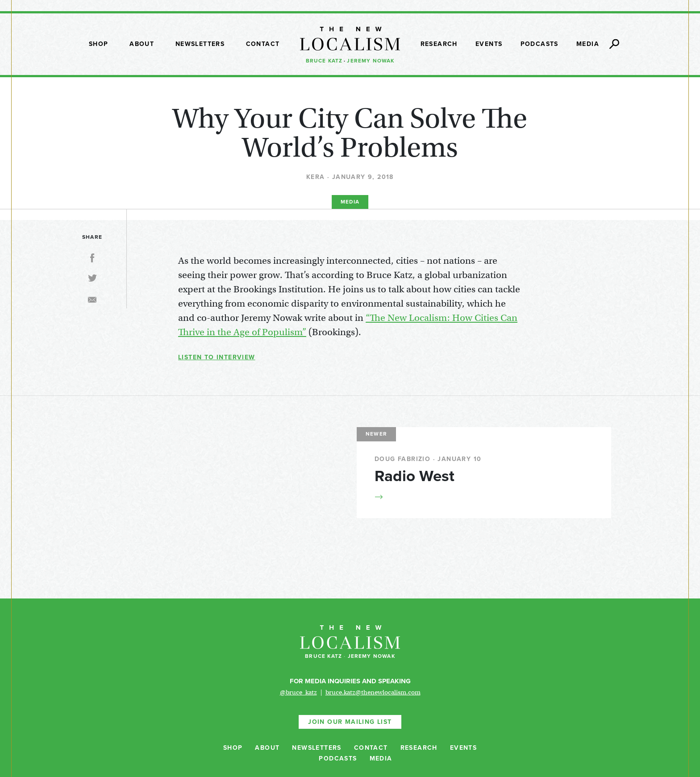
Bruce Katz (324, 61)
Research (439, 44)
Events (489, 44)
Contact (263, 44)
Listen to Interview (217, 357)
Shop (99, 44)
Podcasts (540, 44)
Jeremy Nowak (371, 61)
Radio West (415, 476)
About (142, 44)
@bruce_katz (298, 692)
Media (588, 44)
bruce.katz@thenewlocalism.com (373, 692)
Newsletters (200, 44)
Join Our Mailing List (350, 722)
